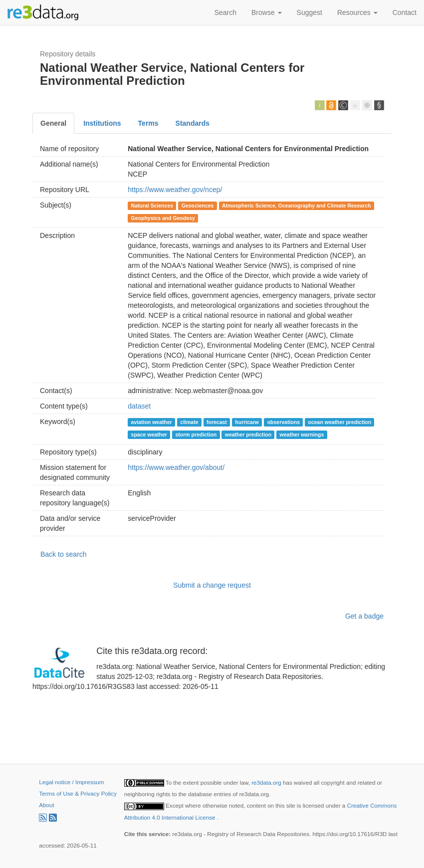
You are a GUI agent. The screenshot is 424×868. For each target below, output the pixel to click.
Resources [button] (357, 12)
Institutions (102, 123)
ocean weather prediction (340, 422)
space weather (149, 434)
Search (225, 12)
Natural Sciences (152, 206)
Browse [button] (267, 12)
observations (284, 422)
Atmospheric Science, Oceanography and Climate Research (297, 206)
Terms (148, 123)
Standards (193, 123)
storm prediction (196, 434)
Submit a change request (212, 585)
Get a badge (364, 616)
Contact (405, 12)
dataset (139, 406)
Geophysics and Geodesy (163, 218)
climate (189, 422)
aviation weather (152, 422)
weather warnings (302, 434)
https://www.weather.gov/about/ (176, 467)
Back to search (64, 554)
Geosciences (198, 206)
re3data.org (267, 782)
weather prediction (248, 434)
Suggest (310, 12)
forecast (217, 422)
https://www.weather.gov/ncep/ (175, 190)
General (53, 123)
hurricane (247, 422)
